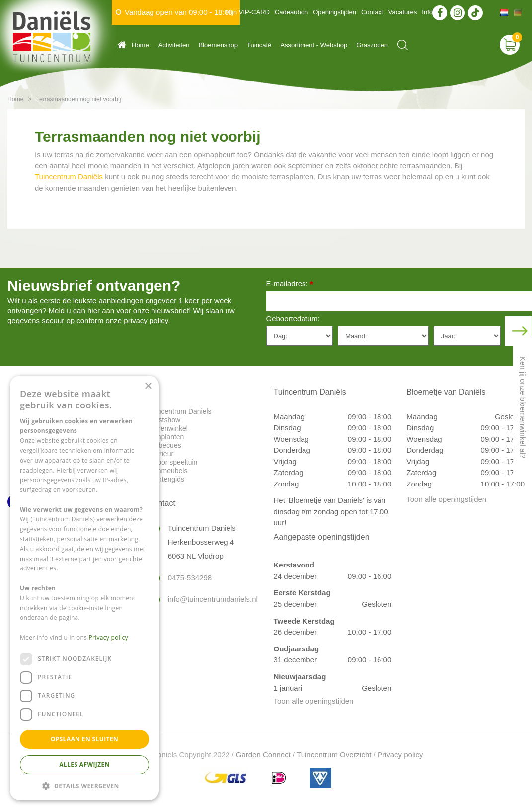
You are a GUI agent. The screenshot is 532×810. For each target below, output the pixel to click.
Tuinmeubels (168, 471)
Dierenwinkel (168, 428)
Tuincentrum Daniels (180, 411)
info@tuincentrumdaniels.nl (210, 599)
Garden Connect (263, 755)
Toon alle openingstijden (314, 701)
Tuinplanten (166, 437)
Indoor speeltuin (173, 462)
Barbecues (165, 445)
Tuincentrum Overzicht (334, 755)
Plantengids (166, 479)
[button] (84, 785)
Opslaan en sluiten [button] (85, 739)
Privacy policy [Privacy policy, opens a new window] (109, 637)
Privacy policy (400, 755)
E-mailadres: (290, 284)
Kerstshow (164, 420)
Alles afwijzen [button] (84, 765)
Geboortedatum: (293, 318)
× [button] (148, 386)
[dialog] (84, 588)
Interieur (161, 454)
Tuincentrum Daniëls (69, 177)
